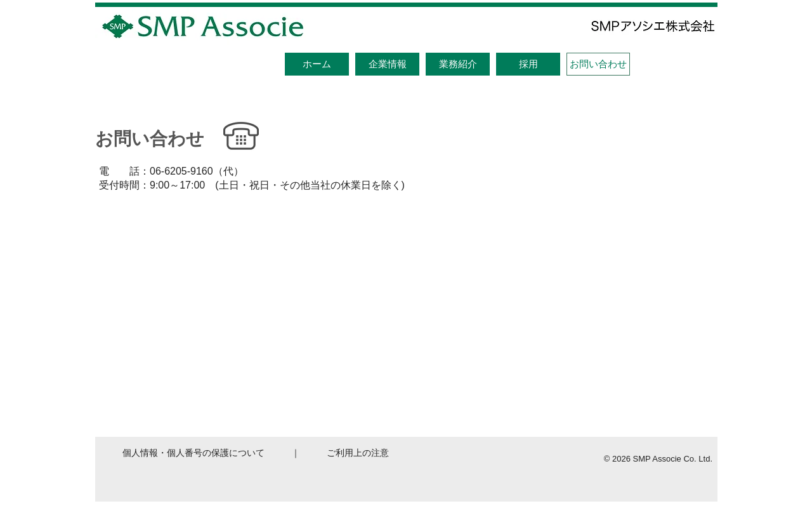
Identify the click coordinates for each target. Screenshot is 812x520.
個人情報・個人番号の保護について (193, 453)
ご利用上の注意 (358, 453)
